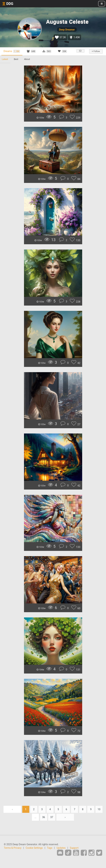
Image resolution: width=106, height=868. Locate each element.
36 (44, 820)
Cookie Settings (34, 851)
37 (52, 820)
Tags (50, 851)
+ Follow (95, 51)
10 (99, 812)
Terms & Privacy (13, 851)
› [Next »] (65, 820)
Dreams (13, 51)
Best (17, 62)
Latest (5, 62)
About (28, 62)
